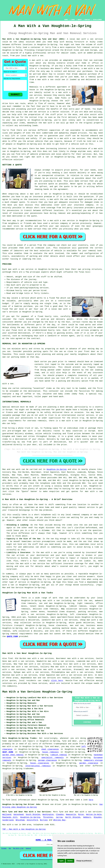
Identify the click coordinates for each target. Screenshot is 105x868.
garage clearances (47, 760)
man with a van (68, 138)
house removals (51, 752)
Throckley (48, 817)
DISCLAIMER (97, 20)
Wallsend (7, 815)
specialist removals (53, 758)
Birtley (44, 820)
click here (57, 681)
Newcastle (71, 815)
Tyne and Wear (66, 812)
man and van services (45, 678)
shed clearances (50, 749)
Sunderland (8, 820)
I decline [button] (70, 861)
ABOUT (80, 20)
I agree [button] (61, 861)
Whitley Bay (59, 820)
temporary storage (93, 760)
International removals (38, 766)
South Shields (33, 815)
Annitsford (32, 820)
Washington (48, 815)
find (10, 658)
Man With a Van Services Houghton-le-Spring (37, 692)
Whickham (20, 820)
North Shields (73, 817)
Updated (28, 848)
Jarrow (59, 817)
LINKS (73, 20)
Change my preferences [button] (84, 861)
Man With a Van (18, 848)
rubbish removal (59, 755)
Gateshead (19, 815)
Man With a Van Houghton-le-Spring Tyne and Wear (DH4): (34, 39)
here (91, 800)
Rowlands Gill (10, 817)
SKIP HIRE (8, 752)
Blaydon (98, 817)
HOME (66, 20)
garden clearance (89, 763)
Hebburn (87, 817)
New (10, 848)
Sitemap (4, 848)
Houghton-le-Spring (56, 469)
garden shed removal (13, 755)
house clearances (40, 763)
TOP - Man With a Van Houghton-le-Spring (24, 829)
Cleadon (60, 815)
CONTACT (87, 20)
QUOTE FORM (12, 636)
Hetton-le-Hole (94, 815)
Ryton (81, 815)
